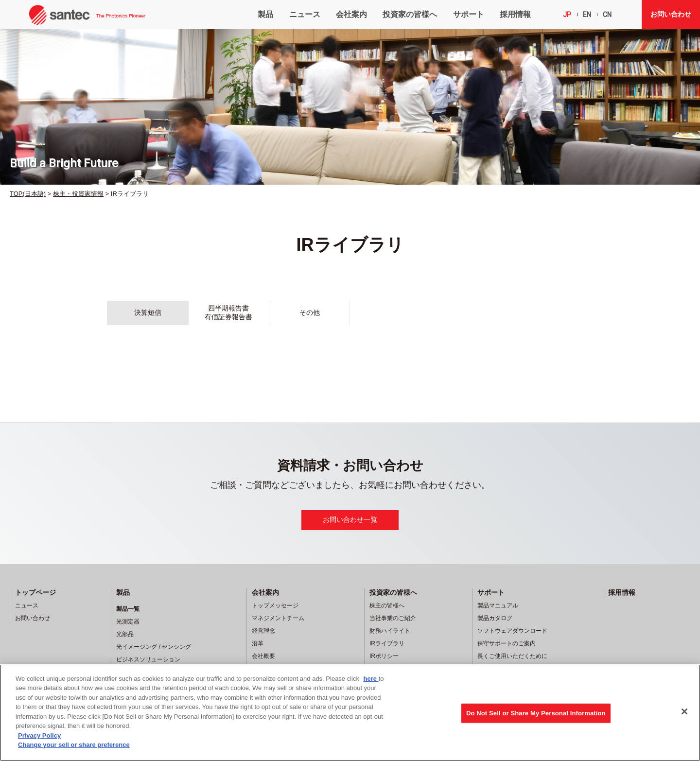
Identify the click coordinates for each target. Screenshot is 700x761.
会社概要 (263, 656)
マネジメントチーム (278, 618)
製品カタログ (495, 618)
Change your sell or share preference (74, 745)
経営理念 (263, 631)
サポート (469, 14)
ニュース (305, 14)
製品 (265, 14)
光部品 (125, 634)
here (371, 679)
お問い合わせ (671, 14)
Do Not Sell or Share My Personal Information (536, 713)
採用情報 (515, 14)
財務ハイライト (390, 631)
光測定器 (128, 622)
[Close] (684, 711)
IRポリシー (384, 656)
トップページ (35, 592)
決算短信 (148, 312)
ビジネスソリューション (148, 659)
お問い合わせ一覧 (350, 519)
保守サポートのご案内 (507, 643)
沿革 (258, 643)
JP (567, 15)
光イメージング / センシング (154, 647)
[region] (350, 713)
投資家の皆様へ (410, 14)
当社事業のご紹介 (393, 618)
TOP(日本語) (28, 194)
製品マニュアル (498, 605)
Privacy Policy (39, 735)
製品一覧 (128, 609)
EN (587, 15)
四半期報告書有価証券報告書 (228, 312)
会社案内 (351, 14)
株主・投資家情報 (78, 194)
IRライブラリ (387, 643)
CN (607, 15)
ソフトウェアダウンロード (512, 631)
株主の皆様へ (387, 605)
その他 (310, 312)
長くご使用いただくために (512, 656)
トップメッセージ (275, 605)
